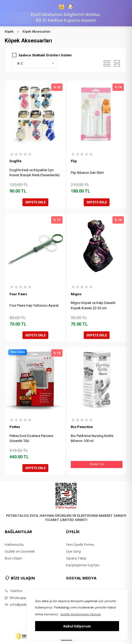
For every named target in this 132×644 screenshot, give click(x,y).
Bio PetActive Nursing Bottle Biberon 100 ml (92, 438)
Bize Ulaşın (13, 558)
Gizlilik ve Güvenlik (20, 551)
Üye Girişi (74, 551)
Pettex (15, 427)
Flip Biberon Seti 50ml (87, 173)
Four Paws (18, 294)
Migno (76, 294)
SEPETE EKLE (35, 202)
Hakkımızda (14, 544)
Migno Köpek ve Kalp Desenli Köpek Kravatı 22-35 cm (93, 305)
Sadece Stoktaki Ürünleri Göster (45, 55)
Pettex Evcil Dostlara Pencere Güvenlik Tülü (31, 438)
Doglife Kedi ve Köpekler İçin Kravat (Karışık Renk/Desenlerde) (35, 173)
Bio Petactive (82, 427)
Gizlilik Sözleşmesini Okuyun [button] (81, 614)
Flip (74, 161)
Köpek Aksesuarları (36, 32)
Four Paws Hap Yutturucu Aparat (34, 305)
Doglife (16, 161)
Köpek (9, 32)
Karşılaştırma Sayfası (83, 565)
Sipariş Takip (76, 558)
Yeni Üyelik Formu (80, 544)
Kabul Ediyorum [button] (77, 626)
